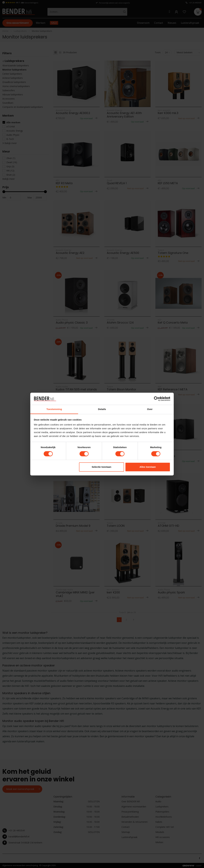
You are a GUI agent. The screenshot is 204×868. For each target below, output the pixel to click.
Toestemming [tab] (54, 409)
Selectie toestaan (102, 467)
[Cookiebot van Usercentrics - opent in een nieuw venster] (156, 399)
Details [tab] (102, 409)
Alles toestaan (148, 467)
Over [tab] (150, 409)
